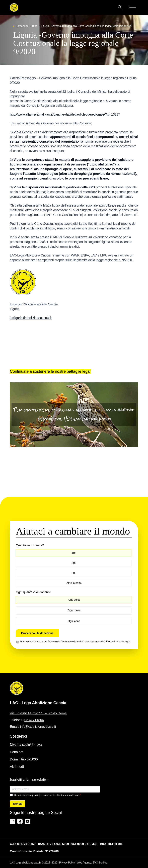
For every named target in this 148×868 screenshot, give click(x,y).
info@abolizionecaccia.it (38, 727)
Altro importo (74, 583)
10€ (74, 553)
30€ (74, 573)
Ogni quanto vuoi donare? (33, 592)
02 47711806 (34, 720)
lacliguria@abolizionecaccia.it (31, 318)
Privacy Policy (67, 863)
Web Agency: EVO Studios (92, 863)
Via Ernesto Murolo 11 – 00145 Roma (38, 713)
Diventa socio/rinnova (26, 745)
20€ (74, 563)
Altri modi (17, 767)
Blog (35, 26)
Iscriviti (18, 804)
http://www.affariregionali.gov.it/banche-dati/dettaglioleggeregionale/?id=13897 (65, 114)
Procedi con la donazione (37, 633)
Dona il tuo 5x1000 (24, 759)
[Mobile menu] (133, 8)
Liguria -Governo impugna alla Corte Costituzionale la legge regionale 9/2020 (87, 26)
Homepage (22, 26)
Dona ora (17, 752)
